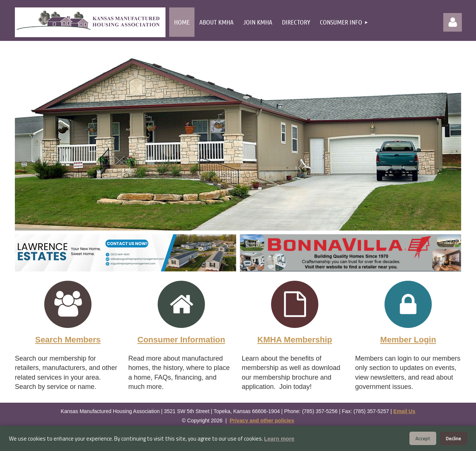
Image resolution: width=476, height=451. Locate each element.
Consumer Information (181, 340)
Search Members (68, 340)
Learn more (279, 439)
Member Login (408, 340)
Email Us (404, 411)
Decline (454, 438)
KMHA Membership (295, 340)
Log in (453, 22)
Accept (423, 438)
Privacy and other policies (262, 421)
